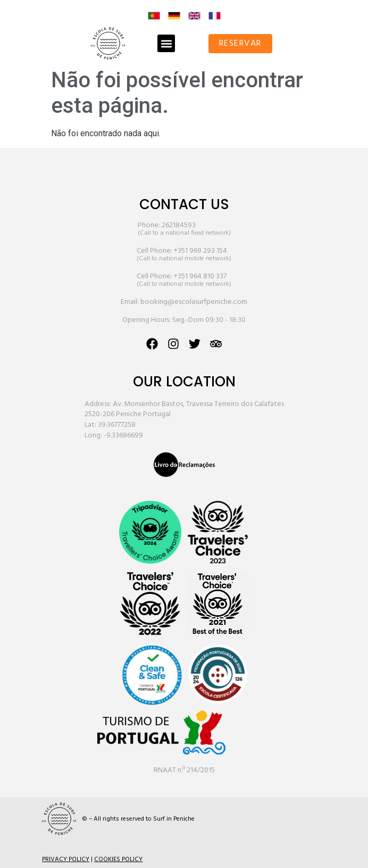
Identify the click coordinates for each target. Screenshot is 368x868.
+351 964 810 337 (200, 276)
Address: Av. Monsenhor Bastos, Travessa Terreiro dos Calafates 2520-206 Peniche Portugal (184, 410)
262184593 (179, 225)
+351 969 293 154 (200, 251)
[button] (166, 43)
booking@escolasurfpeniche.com (194, 302)
